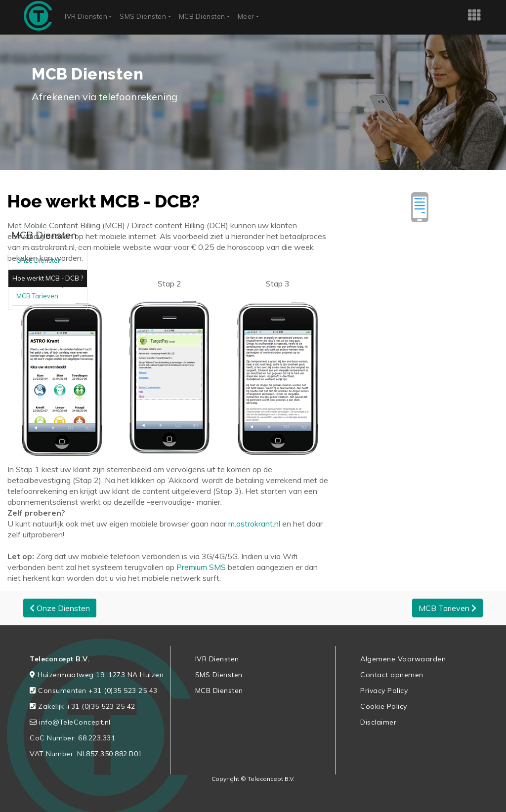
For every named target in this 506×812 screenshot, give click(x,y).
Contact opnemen (392, 675)
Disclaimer (378, 722)
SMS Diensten (143, 16)
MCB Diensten (202, 16)
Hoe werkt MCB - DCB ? (48, 278)
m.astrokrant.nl (253, 524)
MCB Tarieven (37, 296)
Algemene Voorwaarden (403, 659)
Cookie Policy (384, 706)
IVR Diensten (86, 16)
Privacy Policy (384, 690)
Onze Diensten (39, 260)
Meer (246, 16)
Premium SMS (201, 567)
